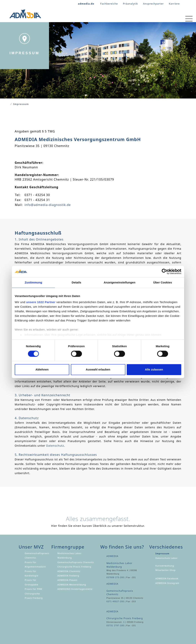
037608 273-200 (115, 577)
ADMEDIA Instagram (167, 583)
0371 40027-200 (115, 601)
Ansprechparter (153, 4)
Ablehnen (42, 370)
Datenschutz (55, 446)
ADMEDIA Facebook (167, 578)
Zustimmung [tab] (33, 282)
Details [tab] (77, 282)
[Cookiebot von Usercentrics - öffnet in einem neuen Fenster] (165, 271)
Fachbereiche (109, 4)
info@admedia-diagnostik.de (48, 205)
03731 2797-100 (115, 625)
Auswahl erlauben (98, 370)
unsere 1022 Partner (41, 302)
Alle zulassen (154, 370)
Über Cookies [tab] (163, 282)
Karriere (174, 4)
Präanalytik (131, 4)
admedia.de (86, 4)
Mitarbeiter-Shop (165, 570)
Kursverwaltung (165, 566)
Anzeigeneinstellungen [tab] (120, 282)
